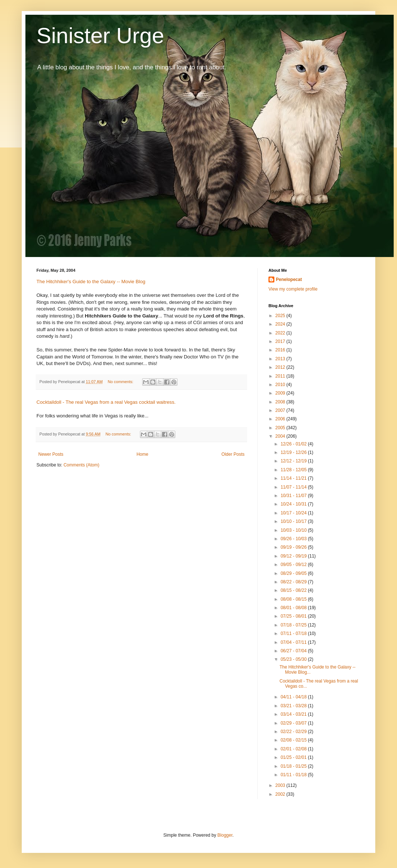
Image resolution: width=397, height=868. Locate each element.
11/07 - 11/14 (294, 487)
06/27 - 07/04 (294, 651)
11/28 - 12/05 (294, 470)
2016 (281, 350)
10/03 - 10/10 (294, 530)
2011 (281, 376)
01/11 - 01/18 (294, 775)
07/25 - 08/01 (294, 616)
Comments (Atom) (81, 465)
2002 (281, 794)
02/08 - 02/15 (294, 740)
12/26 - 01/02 (294, 444)
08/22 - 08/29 (294, 582)
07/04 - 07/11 (294, 642)
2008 (281, 402)
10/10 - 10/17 (294, 521)
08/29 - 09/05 (294, 573)
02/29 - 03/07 (294, 723)
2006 (281, 419)
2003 (281, 785)
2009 (281, 393)
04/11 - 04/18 (294, 697)
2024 (281, 324)
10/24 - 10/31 (294, 504)
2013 (281, 359)
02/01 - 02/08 (294, 749)
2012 (281, 367)
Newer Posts (51, 454)
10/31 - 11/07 (294, 496)
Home (143, 454)
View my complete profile (293, 289)
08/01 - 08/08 (294, 608)
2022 (281, 333)
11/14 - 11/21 (294, 478)
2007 (281, 410)
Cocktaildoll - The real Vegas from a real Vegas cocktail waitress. (106, 402)
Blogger (225, 835)
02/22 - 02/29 (294, 732)
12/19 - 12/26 (294, 452)
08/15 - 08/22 (294, 590)
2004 (281, 436)
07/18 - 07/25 (294, 625)
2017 (281, 341)
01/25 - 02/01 (294, 757)
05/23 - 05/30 (294, 659)
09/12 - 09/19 (294, 556)
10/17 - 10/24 (294, 513)
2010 (281, 385)
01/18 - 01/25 (294, 766)
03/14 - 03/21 (294, 714)
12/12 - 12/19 (294, 461)
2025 (281, 316)
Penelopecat (289, 280)
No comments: (121, 382)
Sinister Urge (100, 36)
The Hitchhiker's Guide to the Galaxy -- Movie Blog (91, 282)
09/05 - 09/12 (294, 565)
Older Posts (233, 454)
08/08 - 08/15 (294, 599)
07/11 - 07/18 (294, 633)
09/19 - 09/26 (294, 547)
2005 (281, 428)
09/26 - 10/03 (294, 539)
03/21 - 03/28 (294, 706)
